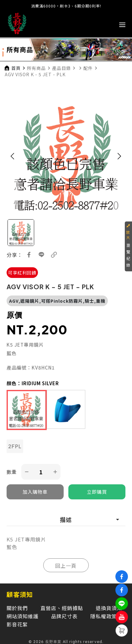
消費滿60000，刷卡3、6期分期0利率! (66, 6)
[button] (13, 156)
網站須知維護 (23, 616)
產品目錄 (61, 68)
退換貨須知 (109, 608)
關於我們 (17, 608)
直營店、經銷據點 (62, 608)
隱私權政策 (104, 616)
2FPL (15, 446)
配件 (88, 68)
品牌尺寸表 (64, 616)
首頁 (16, 68)
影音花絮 (17, 624)
